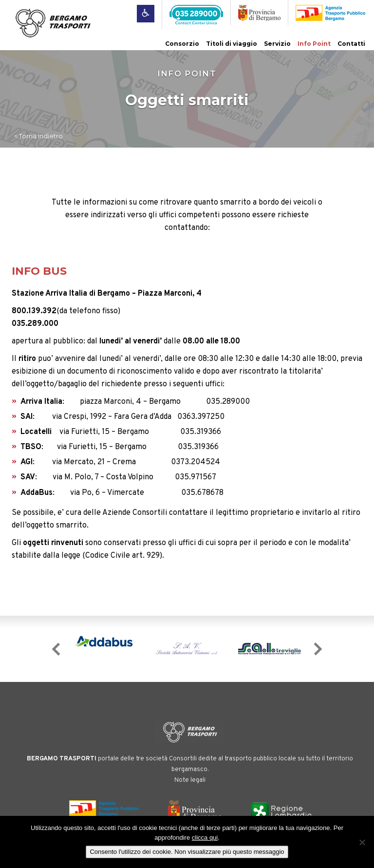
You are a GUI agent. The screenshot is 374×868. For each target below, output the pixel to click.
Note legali (190, 780)
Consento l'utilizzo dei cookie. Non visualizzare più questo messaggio (187, 852)
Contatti (351, 44)
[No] (362, 842)
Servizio (277, 44)
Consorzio (182, 44)
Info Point (314, 44)
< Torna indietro (38, 136)
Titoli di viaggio (232, 44)
